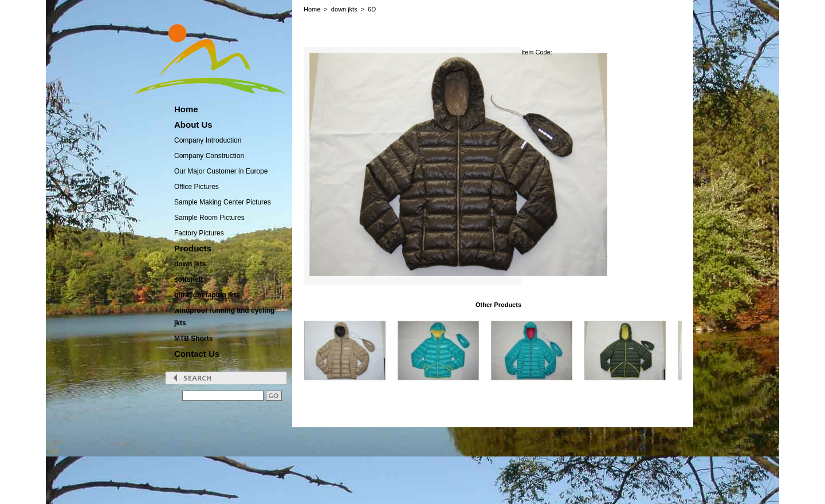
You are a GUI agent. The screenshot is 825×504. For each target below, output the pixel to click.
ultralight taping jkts (207, 295)
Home (312, 9)
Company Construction (209, 156)
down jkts (190, 264)
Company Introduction (208, 140)
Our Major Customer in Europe (221, 171)
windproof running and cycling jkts (224, 317)
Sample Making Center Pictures (223, 202)
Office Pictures (197, 187)
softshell (188, 279)
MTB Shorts (193, 338)
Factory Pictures (199, 233)
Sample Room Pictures (209, 218)
